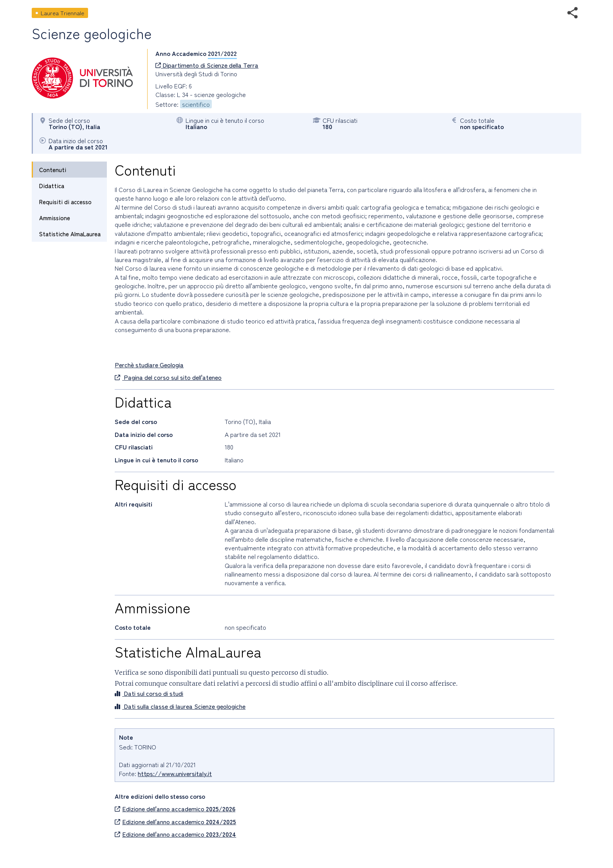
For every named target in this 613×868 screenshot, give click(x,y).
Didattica (52, 186)
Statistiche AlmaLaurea (70, 234)
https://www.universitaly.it (175, 773)
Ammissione (55, 218)
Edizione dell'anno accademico (175, 809)
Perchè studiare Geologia (149, 365)
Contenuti (53, 170)
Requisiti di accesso (65, 202)
